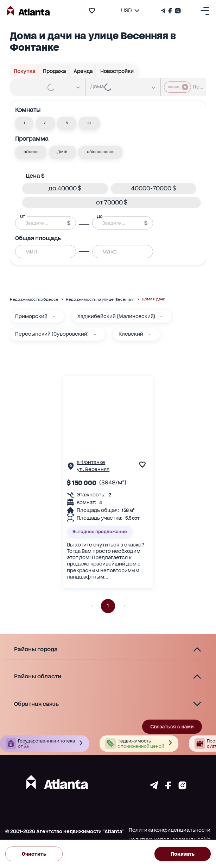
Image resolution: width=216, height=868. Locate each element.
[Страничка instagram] (182, 787)
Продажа (55, 71)
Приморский (31, 316)
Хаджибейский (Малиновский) (116, 316)
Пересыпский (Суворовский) (52, 334)
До (100, 216)
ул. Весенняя (93, 469)
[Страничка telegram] (154, 787)
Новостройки (117, 71)
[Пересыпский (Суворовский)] (95, 335)
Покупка (25, 71)
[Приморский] (54, 317)
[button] (24, 123)
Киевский (131, 334)
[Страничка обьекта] (71, 468)
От (23, 216)
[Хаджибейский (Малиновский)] (161, 317)
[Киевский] (150, 335)
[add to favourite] (92, 11)
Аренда (83, 71)
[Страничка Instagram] (177, 11)
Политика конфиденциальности (170, 830)
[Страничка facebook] (168, 787)
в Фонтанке (91, 462)
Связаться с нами (172, 727)
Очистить (34, 854)
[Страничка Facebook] (170, 11)
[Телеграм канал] (164, 11)
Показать (183, 854)
